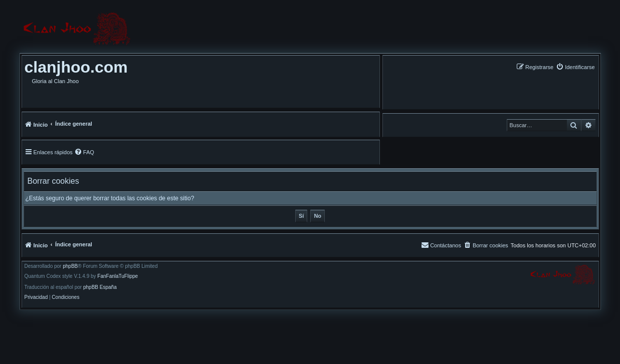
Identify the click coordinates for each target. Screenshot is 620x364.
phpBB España (100, 287)
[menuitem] (575, 67)
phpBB (70, 266)
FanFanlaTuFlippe (118, 276)
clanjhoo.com (76, 67)
